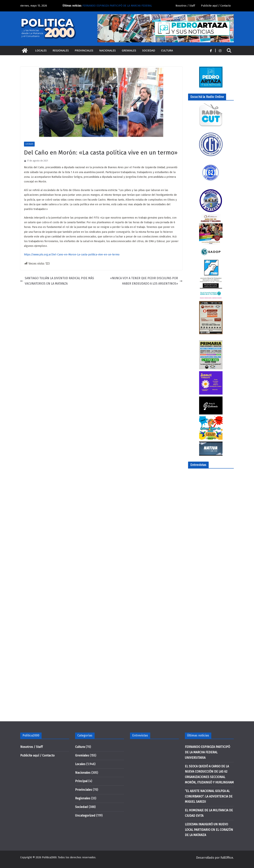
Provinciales (84, 50)
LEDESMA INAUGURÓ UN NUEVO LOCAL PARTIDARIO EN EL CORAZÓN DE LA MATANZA (209, 830)
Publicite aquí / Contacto (216, 6)
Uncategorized (85, 816)
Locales (41, 50)
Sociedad (149, 50)
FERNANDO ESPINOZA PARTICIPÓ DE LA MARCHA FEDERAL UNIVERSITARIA (207, 752)
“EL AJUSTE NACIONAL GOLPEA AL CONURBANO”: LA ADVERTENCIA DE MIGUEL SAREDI (209, 796)
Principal (81, 781)
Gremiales (129, 50)
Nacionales (108, 50)
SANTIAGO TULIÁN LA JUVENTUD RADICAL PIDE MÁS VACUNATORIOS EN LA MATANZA (57, 281)
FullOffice (227, 858)
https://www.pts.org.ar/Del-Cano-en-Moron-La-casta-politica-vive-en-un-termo (72, 255)
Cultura (167, 50)
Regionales (61, 50)
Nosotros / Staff (185, 6)
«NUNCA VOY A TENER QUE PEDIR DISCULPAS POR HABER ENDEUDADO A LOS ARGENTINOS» (146, 281)
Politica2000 (49, 857)
